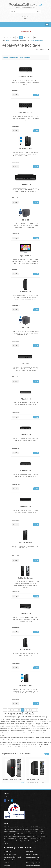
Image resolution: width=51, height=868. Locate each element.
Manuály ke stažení (9, 860)
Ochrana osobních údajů (33, 860)
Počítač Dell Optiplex (25, 578)
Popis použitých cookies (33, 863)
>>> (4, 41)
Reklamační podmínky (33, 857)
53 (28, 37)
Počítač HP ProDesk (26, 77)
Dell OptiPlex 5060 (34, 780)
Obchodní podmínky (32, 854)
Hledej (38, 11)
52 (25, 37)
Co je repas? (7, 851)
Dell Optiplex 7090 (25, 685)
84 (35, 37)
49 (14, 37)
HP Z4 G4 (26, 220)
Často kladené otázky (10, 854)
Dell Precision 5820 (26, 542)
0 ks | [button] (25, 16)
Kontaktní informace (11, 797)
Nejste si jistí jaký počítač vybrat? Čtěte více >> (17, 57)
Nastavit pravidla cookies (33, 866)
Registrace (7, 866)
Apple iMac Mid (26, 256)
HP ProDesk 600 (25, 184)
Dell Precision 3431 (26, 650)
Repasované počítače (37, 40)
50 (17, 37)
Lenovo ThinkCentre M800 (12, 780)
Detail (36, 95)
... (10, 37)
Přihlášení (6, 863)
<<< (4, 37)
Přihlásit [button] (26, 19)
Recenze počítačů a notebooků (12, 857)
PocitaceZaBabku (25, 4)
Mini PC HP (25, 363)
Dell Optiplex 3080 (25, 148)
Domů (8, 40)
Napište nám (30, 851)
